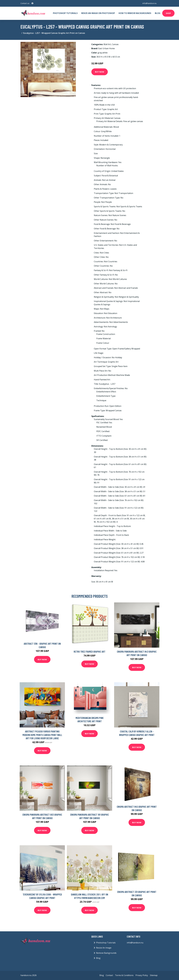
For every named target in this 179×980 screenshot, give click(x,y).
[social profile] (32, 3)
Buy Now (100, 72)
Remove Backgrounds (106, 953)
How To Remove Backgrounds (135, 13)
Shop (168, 13)
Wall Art (107, 44)
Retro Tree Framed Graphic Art (89, 652)
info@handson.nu (149, 3)
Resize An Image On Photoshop (98, 13)
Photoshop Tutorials (65, 13)
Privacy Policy (142, 975)
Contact (109, 975)
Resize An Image (104, 948)
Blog (158, 13)
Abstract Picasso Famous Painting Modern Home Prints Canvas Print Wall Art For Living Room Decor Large (42, 735)
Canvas (115, 44)
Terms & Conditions (124, 975)
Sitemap (154, 975)
